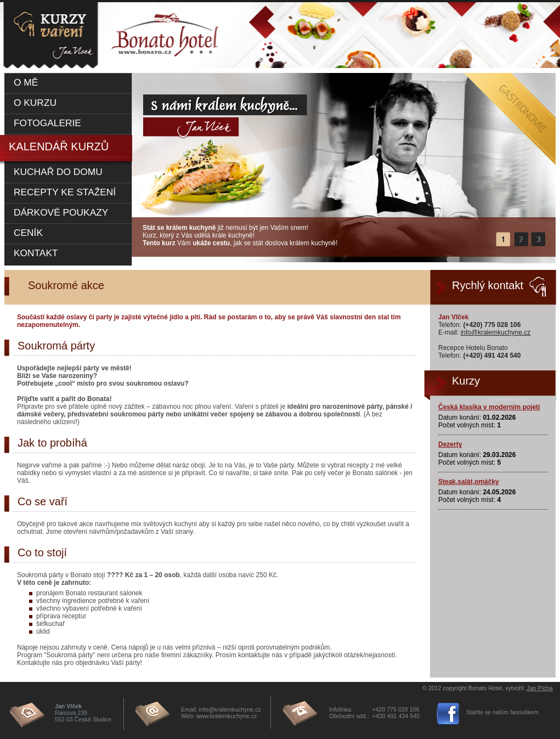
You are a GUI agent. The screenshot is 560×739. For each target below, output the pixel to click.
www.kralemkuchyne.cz (227, 716)
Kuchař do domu (58, 172)
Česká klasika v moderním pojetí (489, 407)
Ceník (28, 233)
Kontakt (36, 253)
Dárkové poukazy (61, 212)
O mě (26, 82)
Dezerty (450, 444)
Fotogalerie (47, 123)
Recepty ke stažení (65, 192)
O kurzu (35, 103)
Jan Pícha (539, 688)
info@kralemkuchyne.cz (496, 332)
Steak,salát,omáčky (469, 482)
